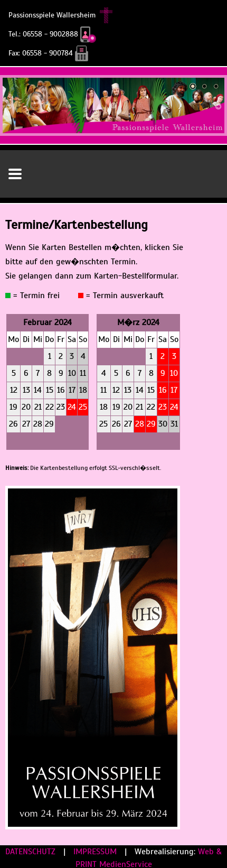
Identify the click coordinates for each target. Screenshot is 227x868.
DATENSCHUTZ (32, 852)
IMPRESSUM (96, 852)
